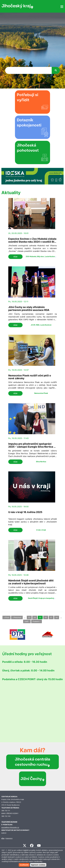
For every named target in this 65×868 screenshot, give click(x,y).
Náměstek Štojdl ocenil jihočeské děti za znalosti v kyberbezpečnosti (31, 582)
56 (46, 617)
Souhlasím (24, 865)
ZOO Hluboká (31, 256)
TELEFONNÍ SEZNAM (9, 822)
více (15, 257)
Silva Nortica (41, 462)
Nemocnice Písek (41, 393)
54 (35, 617)
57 (51, 617)
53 (29, 617)
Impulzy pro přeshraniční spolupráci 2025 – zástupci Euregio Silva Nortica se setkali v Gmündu (32, 447)
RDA (38, 325)
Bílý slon (41, 256)
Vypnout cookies (38, 865)
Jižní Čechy (33, 779)
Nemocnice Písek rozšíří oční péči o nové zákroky (30, 377)
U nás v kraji (41, 530)
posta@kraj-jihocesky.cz (10, 827)
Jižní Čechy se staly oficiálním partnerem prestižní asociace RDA (29, 309)
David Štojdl (33, 598)
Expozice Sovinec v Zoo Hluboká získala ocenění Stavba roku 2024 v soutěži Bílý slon (32, 242)
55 (40, 617)
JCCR (33, 325)
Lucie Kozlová (50, 256)
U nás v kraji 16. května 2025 (25, 512)
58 (57, 617)
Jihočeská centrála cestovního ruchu (32, 762)
